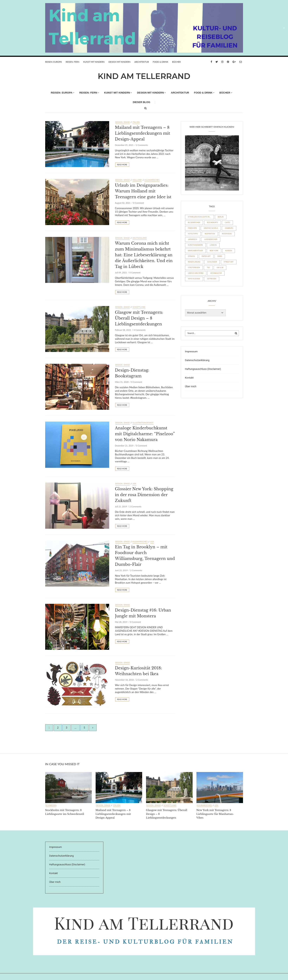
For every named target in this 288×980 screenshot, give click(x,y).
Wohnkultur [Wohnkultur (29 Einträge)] (216, 273)
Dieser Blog (142, 102)
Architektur (142, 62)
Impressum (191, 351)
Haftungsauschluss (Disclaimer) (203, 369)
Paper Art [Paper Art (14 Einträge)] (206, 256)
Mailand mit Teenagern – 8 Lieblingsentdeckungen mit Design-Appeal (143, 133)
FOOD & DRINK (161, 62)
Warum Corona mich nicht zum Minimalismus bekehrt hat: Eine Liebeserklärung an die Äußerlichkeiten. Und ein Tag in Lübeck (144, 255)
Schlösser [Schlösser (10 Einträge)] (212, 262)
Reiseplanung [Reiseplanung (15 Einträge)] (194, 262)
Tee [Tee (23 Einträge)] (208, 268)
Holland (137, 180)
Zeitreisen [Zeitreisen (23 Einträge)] (212, 279)
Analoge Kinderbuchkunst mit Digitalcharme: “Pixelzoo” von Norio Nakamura (145, 434)
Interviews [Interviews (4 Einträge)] (227, 234)
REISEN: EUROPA (54, 62)
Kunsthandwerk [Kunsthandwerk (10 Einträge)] (195, 245)
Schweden (51, 805)
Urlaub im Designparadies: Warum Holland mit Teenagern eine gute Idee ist (143, 191)
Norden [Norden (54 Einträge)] (229, 251)
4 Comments (140, 330)
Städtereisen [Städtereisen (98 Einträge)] (194, 268)
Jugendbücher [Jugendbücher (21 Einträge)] (211, 239)
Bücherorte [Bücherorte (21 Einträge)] (213, 223)
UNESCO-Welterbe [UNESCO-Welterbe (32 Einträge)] (196, 273)
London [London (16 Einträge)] (213, 245)
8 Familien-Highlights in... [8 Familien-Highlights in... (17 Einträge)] (199, 217)
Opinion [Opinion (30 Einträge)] (191, 256)
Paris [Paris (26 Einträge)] (220, 256)
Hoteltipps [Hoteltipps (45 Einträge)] (193, 234)
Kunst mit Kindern (94, 62)
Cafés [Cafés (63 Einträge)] (227, 223)
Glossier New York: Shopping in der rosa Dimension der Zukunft (144, 495)
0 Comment (139, 203)
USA (134, 484)
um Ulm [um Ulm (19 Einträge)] (220, 268)
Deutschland (140, 238)
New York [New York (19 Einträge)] (214, 251)
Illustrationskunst (143, 423)
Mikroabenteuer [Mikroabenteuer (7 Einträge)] (195, 251)
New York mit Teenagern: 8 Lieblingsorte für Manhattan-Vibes (215, 814)
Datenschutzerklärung (197, 360)
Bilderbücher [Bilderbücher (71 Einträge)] (194, 223)
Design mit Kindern (119, 62)
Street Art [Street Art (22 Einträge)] (229, 262)
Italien (136, 122)
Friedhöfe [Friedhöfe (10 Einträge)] (192, 228)
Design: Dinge (123, 122)
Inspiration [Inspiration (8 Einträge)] (210, 234)
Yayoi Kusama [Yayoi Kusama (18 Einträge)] (194, 279)
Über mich (191, 386)
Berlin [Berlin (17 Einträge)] (221, 217)
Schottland (139, 307)
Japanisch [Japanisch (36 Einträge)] (193, 239)
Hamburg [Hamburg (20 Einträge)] (229, 228)
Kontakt (189, 378)
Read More (122, 165)
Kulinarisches (152, 180)
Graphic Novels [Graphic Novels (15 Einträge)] (211, 228)
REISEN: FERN (73, 62)
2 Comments (142, 145)
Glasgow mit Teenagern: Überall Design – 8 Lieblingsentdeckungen (139, 318)
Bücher (176, 62)
